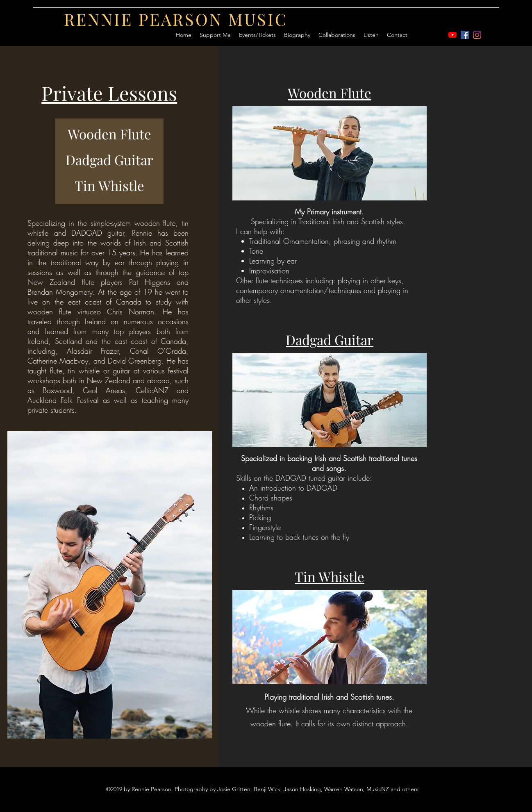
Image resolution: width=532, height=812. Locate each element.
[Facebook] (465, 35)
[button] (337, 35)
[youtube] (452, 35)
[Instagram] (477, 35)
